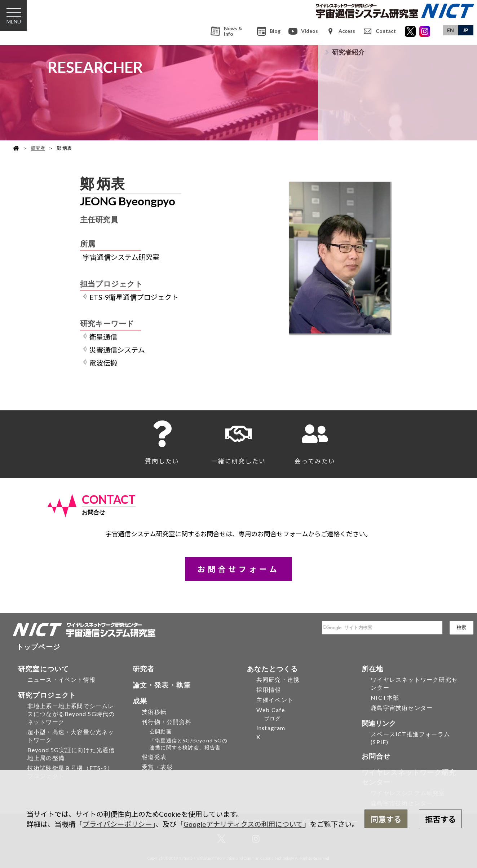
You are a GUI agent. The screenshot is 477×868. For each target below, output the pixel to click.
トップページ (38, 647)
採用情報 (269, 690)
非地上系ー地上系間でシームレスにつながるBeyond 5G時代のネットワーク (71, 714)
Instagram (271, 728)
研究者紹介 (348, 52)
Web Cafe (271, 710)
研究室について (43, 669)
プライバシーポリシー (117, 824)
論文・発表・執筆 (162, 685)
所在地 (373, 669)
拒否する (440, 819)
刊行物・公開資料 (167, 722)
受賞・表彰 (157, 767)
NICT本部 (385, 697)
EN (450, 30)
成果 (140, 701)
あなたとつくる (272, 669)
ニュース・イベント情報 (61, 679)
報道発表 (154, 757)
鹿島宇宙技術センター (402, 708)
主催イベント (275, 700)
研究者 (38, 148)
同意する (386, 819)
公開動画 (161, 731)
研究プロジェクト (47, 695)
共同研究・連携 (278, 679)
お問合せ (376, 756)
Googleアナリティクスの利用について (243, 824)
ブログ (273, 718)
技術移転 (154, 712)
